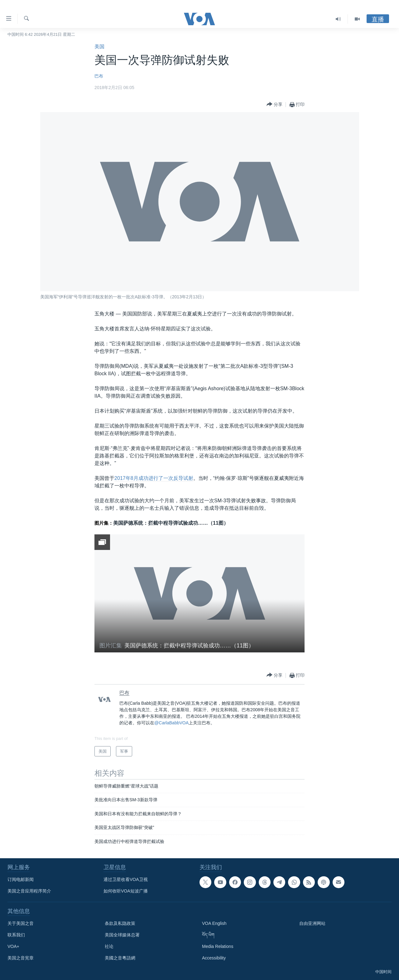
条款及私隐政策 (120, 923)
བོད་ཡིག (208, 935)
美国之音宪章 (21, 958)
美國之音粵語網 (120, 958)
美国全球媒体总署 (122, 935)
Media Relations (218, 946)
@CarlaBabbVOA (171, 723)
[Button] (274, 104)
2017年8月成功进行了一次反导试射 (154, 478)
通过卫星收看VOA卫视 (126, 879)
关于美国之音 (21, 923)
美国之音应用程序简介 (29, 891)
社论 (109, 946)
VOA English (214, 923)
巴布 (99, 76)
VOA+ (13, 946)
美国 (99, 47)
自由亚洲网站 (312, 923)
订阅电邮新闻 (21, 879)
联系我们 (16, 935)
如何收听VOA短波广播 (126, 891)
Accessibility (214, 958)
